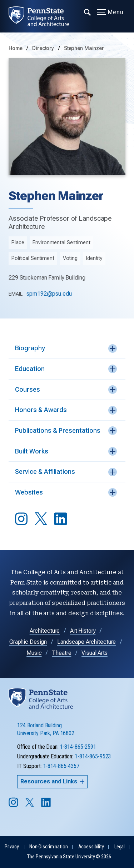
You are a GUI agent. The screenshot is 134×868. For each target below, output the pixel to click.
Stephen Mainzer (84, 48)
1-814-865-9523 (93, 756)
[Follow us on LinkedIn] (47, 806)
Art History (83, 631)
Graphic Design (28, 642)
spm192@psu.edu (49, 294)
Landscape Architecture (86, 642)
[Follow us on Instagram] (14, 806)
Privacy (12, 847)
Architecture (45, 631)
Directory (44, 48)
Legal (120, 847)
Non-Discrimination (49, 847)
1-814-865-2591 (78, 747)
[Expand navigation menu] (88, 12)
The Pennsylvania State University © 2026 (69, 857)
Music (34, 653)
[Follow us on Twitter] (30, 805)
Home (16, 48)
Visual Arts (95, 653)
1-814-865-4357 (61, 766)
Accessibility (91, 847)
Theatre (61, 653)
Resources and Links (52, 781)
